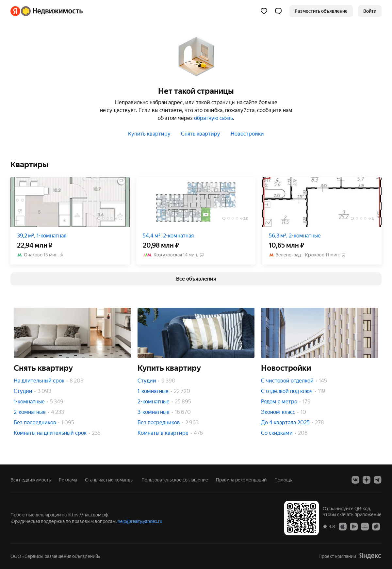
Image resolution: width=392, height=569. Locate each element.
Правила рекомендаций (241, 480)
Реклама (68, 480)
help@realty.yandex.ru (140, 521)
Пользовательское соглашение (175, 480)
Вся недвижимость (31, 480)
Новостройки (247, 134)
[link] (370, 11)
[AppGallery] (365, 526)
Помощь (283, 480)
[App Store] (343, 526)
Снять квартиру (201, 134)
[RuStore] (376, 526)
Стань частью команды (109, 480)
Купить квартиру (149, 134)
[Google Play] (354, 526)
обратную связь (213, 118)
